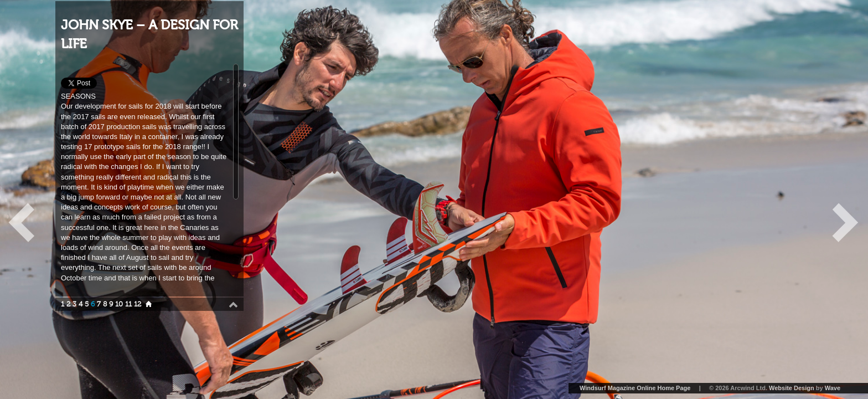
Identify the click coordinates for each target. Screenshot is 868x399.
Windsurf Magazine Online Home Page (635, 388)
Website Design (792, 388)
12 (138, 304)
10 (119, 304)
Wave (833, 388)
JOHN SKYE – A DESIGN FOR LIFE (149, 35)
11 (128, 304)
